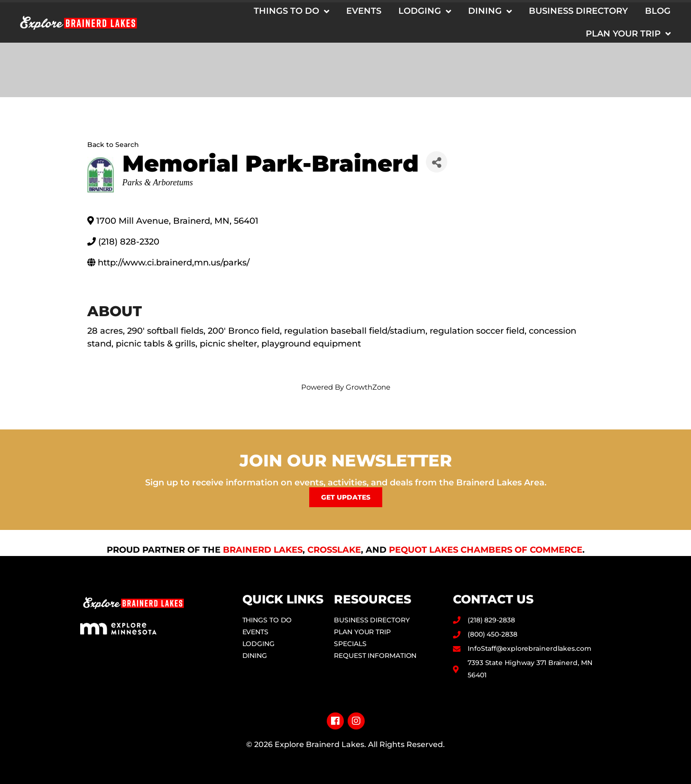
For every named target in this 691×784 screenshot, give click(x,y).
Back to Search (113, 145)
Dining (490, 11)
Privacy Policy (345, 760)
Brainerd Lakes (263, 550)
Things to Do (291, 11)
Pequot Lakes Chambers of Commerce (486, 550)
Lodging (425, 11)
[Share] (437, 162)
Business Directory (578, 11)
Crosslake (334, 550)
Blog (658, 11)
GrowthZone (368, 387)
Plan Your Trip (628, 34)
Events (364, 11)
